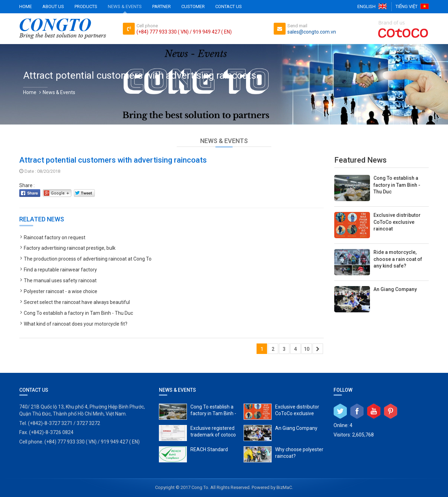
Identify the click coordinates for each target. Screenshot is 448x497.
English (366, 6)
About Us (53, 6)
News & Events (125, 6)
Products (86, 6)
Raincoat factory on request (55, 237)
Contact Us (229, 6)
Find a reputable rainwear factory (60, 270)
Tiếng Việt (407, 6)
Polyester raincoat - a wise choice (61, 291)
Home (26, 6)
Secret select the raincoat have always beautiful (77, 302)
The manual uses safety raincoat (60, 281)
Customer (193, 6)
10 (307, 349)
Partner (162, 6)
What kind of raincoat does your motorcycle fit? (76, 324)
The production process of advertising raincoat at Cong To (88, 259)
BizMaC (284, 487)
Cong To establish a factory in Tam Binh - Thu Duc (78, 313)
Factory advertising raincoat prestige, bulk (70, 248)
